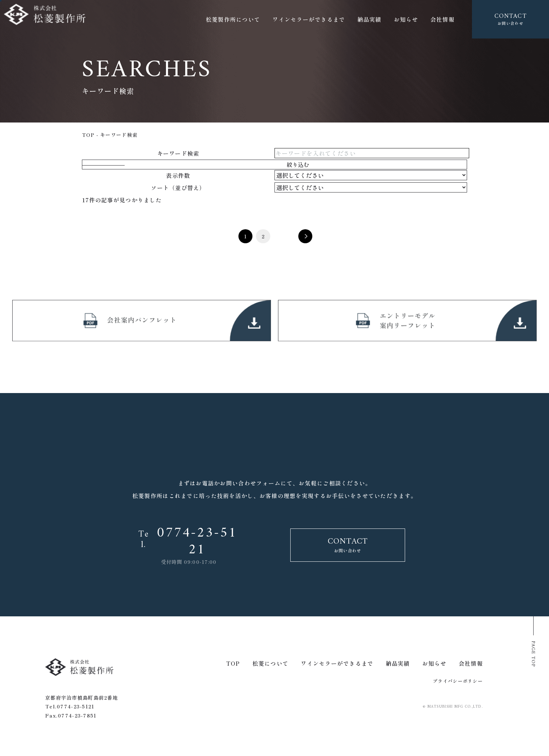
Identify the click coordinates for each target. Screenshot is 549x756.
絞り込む (301, 165)
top (88, 135)
